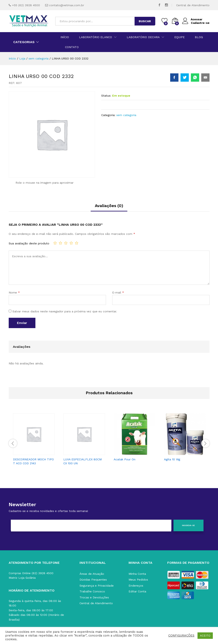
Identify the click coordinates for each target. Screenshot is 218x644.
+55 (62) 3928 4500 (26, 5)
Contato (72, 47)
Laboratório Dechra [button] (143, 37)
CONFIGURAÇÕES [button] (181, 636)
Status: (106, 96)
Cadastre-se (200, 23)
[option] (34, 441)
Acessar (192, 19)
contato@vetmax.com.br (67, 5)
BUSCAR (145, 21)
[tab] (109, 207)
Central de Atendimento (193, 5)
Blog (199, 37)
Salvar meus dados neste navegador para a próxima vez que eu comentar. (65, 311)
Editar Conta (137, 591)
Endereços (136, 586)
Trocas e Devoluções (94, 597)
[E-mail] (91, 526)
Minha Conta (137, 574)
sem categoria (126, 115)
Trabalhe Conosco (92, 591)
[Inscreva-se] (189, 525)
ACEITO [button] (205, 636)
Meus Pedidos (138, 580)
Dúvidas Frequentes (93, 580)
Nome (14, 292)
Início (65, 37)
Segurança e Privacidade (97, 586)
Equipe (179, 37)
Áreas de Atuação (92, 574)
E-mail (118, 292)
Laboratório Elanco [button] (96, 37)
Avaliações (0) (109, 206)
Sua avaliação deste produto (29, 243)
